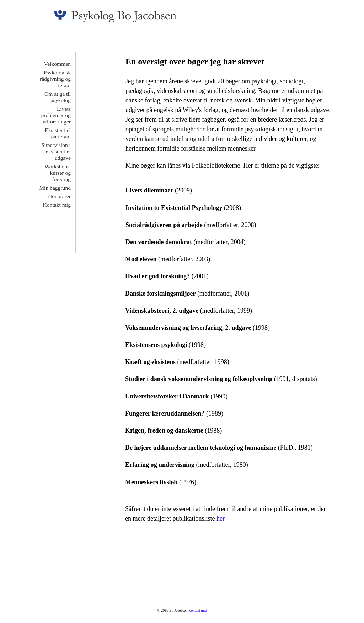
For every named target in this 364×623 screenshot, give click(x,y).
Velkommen (57, 64)
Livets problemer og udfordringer (56, 115)
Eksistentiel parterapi (58, 133)
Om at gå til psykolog (58, 97)
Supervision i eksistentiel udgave (56, 151)
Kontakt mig (57, 205)
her (221, 518)
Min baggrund (55, 188)
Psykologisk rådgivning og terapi (55, 79)
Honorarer (59, 196)
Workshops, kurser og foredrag (58, 173)
